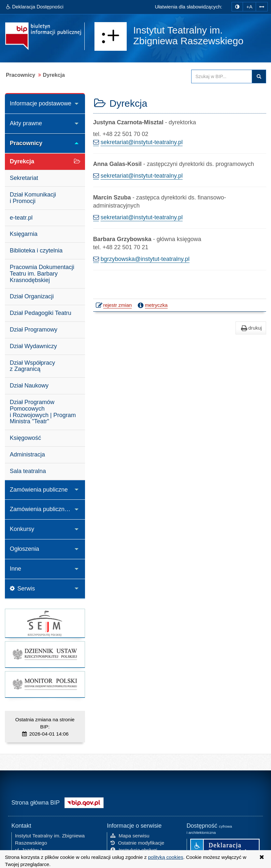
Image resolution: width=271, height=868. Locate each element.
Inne (15, 569)
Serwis (22, 589)
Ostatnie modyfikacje (137, 843)
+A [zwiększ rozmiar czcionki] (249, 7)
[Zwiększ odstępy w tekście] (262, 7)
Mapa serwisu (130, 836)
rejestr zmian (114, 306)
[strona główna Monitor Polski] (45, 684)
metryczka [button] (152, 305)
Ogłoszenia (24, 549)
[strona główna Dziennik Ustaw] (45, 654)
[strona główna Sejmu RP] (45, 623)
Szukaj (259, 76)
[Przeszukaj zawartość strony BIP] (222, 76)
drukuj (251, 328)
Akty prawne (26, 123)
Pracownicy (26, 143)
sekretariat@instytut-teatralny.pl (142, 142)
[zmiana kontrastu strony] (237, 7)
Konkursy (22, 529)
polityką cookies (166, 857)
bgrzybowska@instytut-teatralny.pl (145, 259)
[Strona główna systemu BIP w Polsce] (84, 802)
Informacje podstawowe (41, 103)
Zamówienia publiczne (39, 490)
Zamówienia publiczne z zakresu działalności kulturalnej (47, 509)
